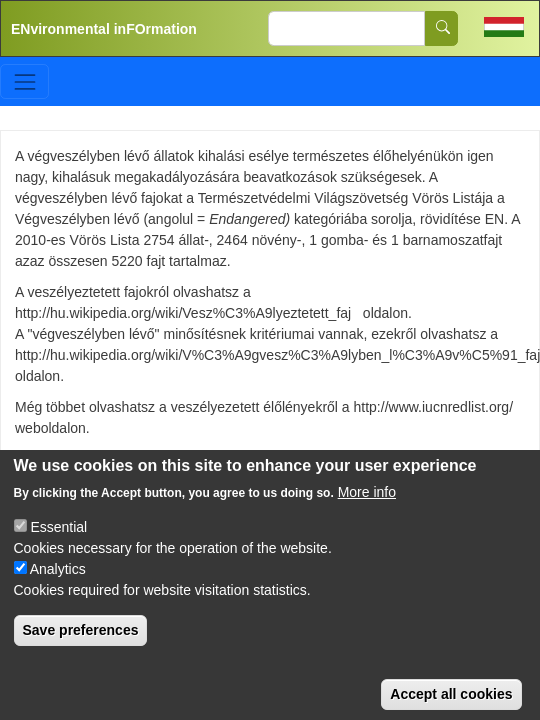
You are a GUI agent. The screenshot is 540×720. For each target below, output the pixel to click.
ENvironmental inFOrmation (104, 29)
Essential (58, 551)
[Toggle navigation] (24, 81)
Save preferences (81, 654)
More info (367, 516)
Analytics (58, 593)
